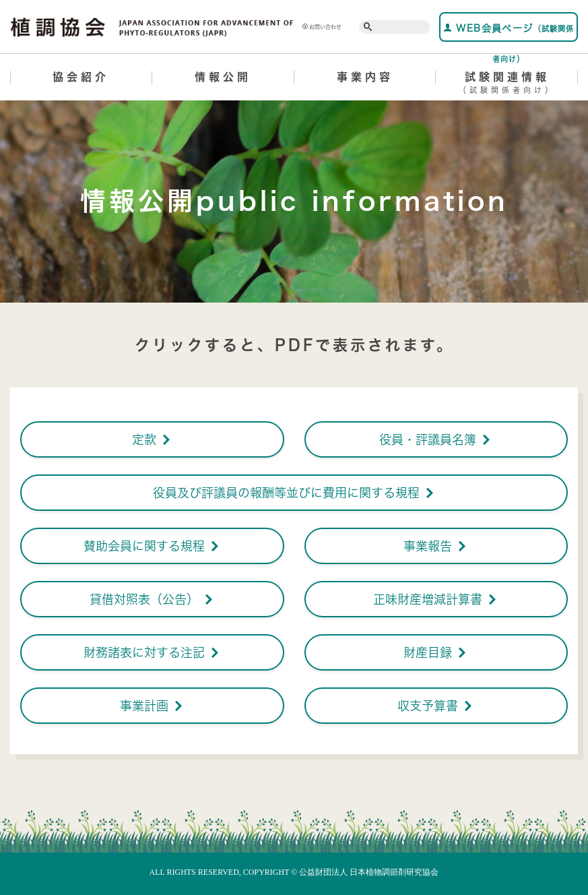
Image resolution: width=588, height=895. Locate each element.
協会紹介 (81, 77)
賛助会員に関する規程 (152, 546)
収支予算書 (436, 706)
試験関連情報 (507, 85)
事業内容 (365, 77)
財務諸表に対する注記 (152, 652)
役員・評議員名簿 (436, 439)
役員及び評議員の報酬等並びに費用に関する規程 (294, 493)
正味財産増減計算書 (436, 599)
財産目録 (436, 652)
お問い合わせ (322, 27)
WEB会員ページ (509, 32)
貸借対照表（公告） (152, 599)
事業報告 (436, 546)
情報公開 (223, 77)
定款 (152, 439)
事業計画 (152, 706)
